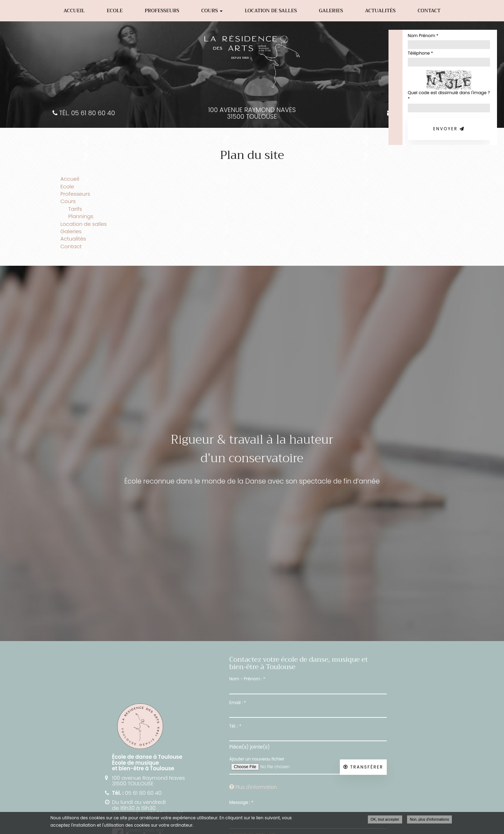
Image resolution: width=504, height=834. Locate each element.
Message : (241, 802)
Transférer (363, 767)
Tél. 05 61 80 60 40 (84, 113)
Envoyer (449, 129)
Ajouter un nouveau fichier (257, 759)
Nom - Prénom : (247, 679)
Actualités (380, 11)
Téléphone (420, 53)
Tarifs (75, 209)
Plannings (81, 216)
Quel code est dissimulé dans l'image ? (449, 96)
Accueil (74, 11)
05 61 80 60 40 (143, 793)
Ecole (115, 11)
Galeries (331, 11)
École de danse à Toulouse (147, 757)
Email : (237, 703)
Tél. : (235, 726)
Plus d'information (253, 787)
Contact (429, 11)
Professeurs (162, 11)
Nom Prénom (423, 36)
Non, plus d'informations (429, 819)
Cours (212, 11)
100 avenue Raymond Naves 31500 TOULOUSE (252, 113)
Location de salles (271, 11)
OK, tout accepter (385, 819)
